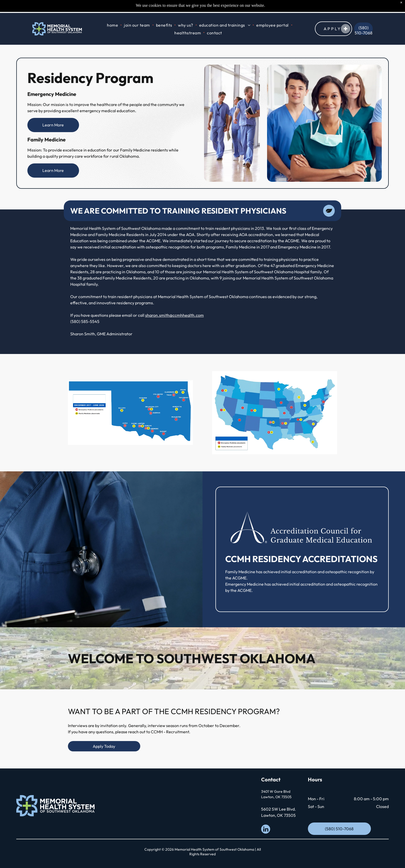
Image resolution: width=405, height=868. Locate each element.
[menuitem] (113, 12)
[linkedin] (266, 830)
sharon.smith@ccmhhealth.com (174, 315)
